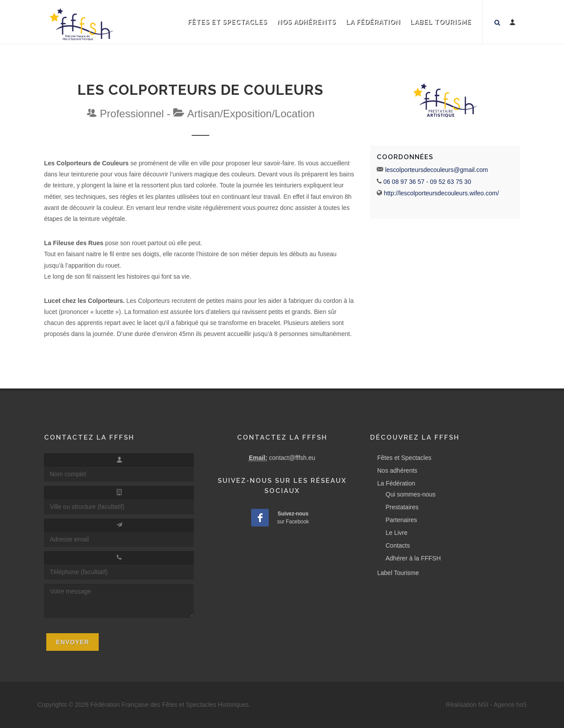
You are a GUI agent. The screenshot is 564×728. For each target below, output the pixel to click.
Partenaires (401, 520)
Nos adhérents (307, 22)
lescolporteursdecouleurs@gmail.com (437, 170)
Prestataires (402, 507)
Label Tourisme (441, 22)
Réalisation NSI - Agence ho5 (486, 705)
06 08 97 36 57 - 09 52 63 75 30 (427, 182)
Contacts (398, 545)
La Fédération (373, 22)
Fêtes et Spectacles (228, 22)
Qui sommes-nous (411, 494)
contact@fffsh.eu (292, 458)
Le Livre (397, 533)
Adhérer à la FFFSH (413, 558)
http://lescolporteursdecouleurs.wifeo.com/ (441, 193)
